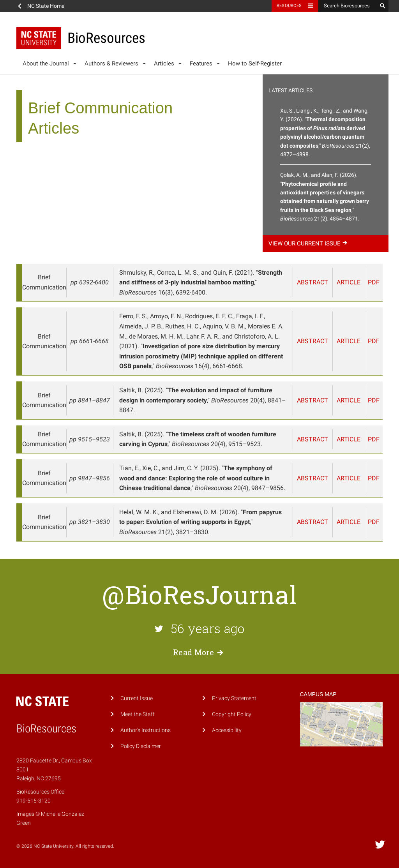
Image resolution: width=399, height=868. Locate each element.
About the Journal (46, 64)
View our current (309, 243)
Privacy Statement (234, 698)
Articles (164, 64)
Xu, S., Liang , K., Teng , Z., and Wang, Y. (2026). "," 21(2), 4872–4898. (325, 132)
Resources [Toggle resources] (289, 6)
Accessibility (227, 730)
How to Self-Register (255, 64)
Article (349, 282)
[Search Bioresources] (348, 6)
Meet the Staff (138, 714)
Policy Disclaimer (141, 746)
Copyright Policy (232, 714)
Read (199, 652)
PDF (374, 282)
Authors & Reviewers (111, 64)
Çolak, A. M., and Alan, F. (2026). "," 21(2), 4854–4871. (325, 197)
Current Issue (137, 698)
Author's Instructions (146, 730)
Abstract (312, 282)
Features (201, 64)
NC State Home (46, 6)
